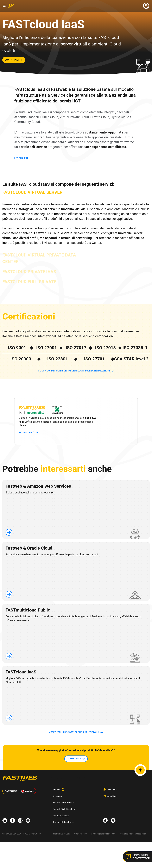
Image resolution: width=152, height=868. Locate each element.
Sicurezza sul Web (61, 816)
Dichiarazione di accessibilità (133, 834)
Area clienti (112, 789)
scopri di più (26, 433)
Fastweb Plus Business (63, 803)
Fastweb (56, 789)
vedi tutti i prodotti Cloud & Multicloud (74, 732)
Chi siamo (57, 796)
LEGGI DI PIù (21, 158)
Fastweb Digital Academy (64, 809)
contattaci (12, 60)
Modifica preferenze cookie (103, 834)
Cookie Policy (80, 834)
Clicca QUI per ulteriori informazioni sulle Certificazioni (74, 371)
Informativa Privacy (61, 834)
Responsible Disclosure (63, 822)
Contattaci (112, 796)
